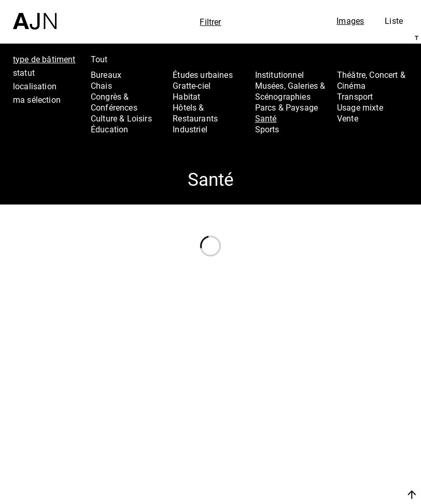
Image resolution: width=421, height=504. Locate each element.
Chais (101, 86)
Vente (348, 118)
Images (350, 21)
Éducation (109, 129)
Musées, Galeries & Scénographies (290, 91)
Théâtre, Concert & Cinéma (371, 80)
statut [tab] (24, 73)
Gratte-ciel (192, 86)
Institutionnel (279, 75)
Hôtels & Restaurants (195, 113)
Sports (267, 129)
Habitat (186, 97)
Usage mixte (360, 107)
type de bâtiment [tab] (44, 59)
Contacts (356, 459)
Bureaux (106, 75)
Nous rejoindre (358, 482)
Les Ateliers (362, 431)
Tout (99, 59)
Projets (351, 445)
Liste (394, 21)
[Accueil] (35, 15)
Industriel (190, 129)
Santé (266, 118)
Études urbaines (202, 75)
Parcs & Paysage (286, 107)
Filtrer (210, 22)
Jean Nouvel (364, 418)
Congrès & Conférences (114, 102)
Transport (355, 97)
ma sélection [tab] (37, 100)
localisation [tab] (35, 86)
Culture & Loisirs (121, 118)
